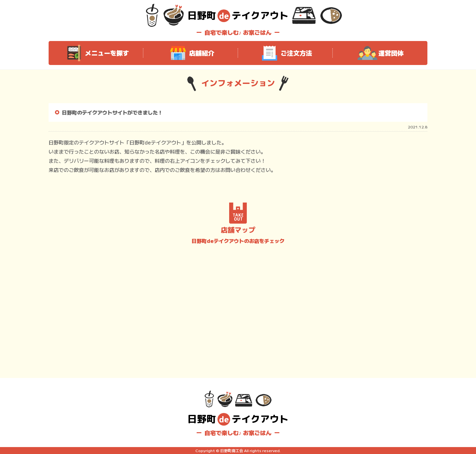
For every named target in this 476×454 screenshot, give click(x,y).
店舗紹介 (191, 53)
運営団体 (380, 53)
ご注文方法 (285, 53)
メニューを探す (96, 53)
